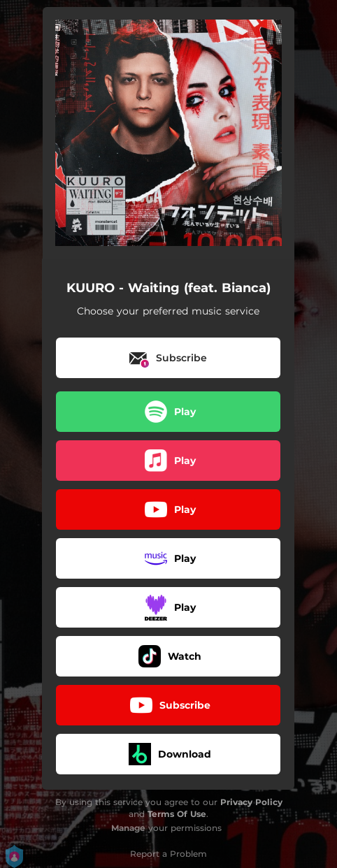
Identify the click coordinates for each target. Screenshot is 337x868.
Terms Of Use (177, 814)
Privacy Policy (251, 802)
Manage (128, 828)
